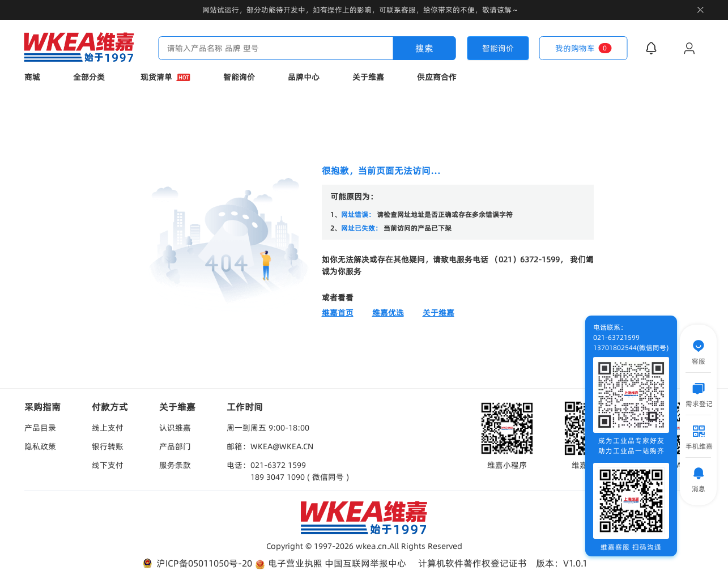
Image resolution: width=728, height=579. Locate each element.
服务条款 (175, 465)
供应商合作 (437, 77)
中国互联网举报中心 (365, 563)
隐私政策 (40, 446)
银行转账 (108, 446)
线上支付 (108, 428)
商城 (32, 77)
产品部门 (175, 446)
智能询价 (239, 77)
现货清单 (165, 77)
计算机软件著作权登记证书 (472, 563)
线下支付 (108, 465)
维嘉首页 (338, 313)
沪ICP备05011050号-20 (196, 563)
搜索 (424, 48)
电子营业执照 (288, 563)
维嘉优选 (388, 313)
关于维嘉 (368, 77)
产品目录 (40, 428)
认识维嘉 (175, 428)
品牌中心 (304, 77)
